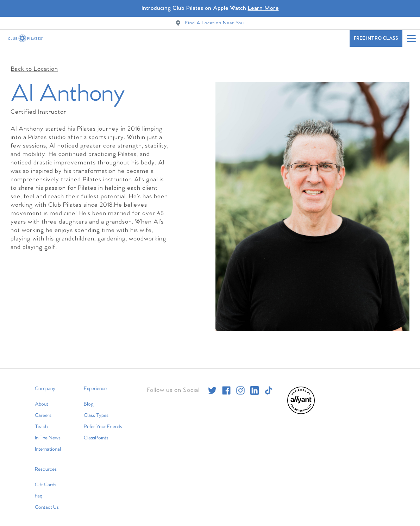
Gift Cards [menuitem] (46, 480)
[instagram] (240, 385)
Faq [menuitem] (39, 491)
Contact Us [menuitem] (47, 502)
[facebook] (226, 385)
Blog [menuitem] (89, 399)
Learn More (263, 8)
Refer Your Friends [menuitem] (103, 421)
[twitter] (212, 385)
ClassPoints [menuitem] (96, 433)
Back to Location (35, 64)
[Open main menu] (411, 38)
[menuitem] (301, 408)
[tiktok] (269, 385)
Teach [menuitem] (41, 421)
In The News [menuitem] (48, 433)
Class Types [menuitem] (96, 410)
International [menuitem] (48, 444)
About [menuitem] (42, 399)
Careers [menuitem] (43, 410)
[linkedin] (255, 385)
